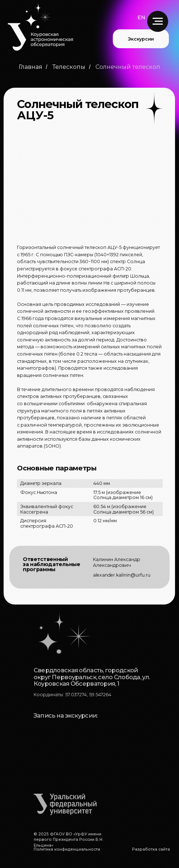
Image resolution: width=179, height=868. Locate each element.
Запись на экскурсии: (66, 715)
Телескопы (69, 67)
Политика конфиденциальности (67, 849)
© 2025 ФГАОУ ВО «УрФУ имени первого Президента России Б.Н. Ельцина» (69, 840)
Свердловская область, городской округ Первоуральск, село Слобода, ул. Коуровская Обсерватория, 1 (92, 677)
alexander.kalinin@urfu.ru (122, 575)
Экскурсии (141, 39)
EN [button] (141, 17)
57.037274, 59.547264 (88, 695)
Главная (31, 67)
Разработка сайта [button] (151, 849)
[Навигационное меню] (158, 21)
